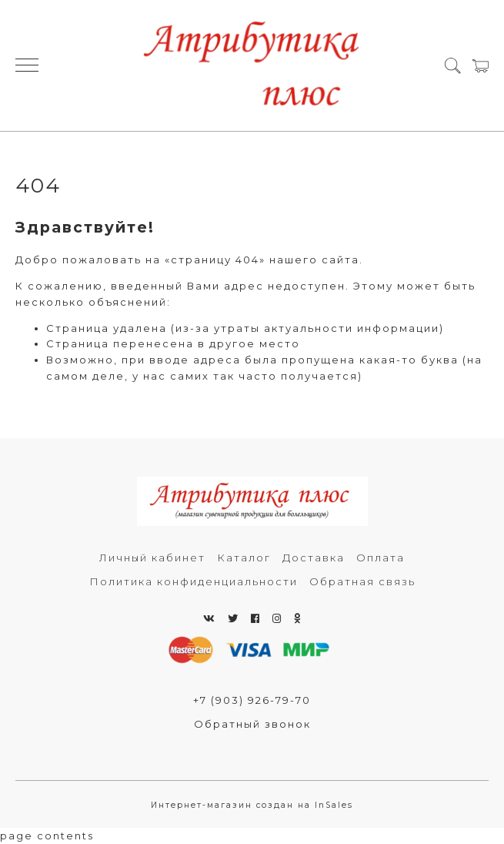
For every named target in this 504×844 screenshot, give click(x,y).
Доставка (314, 558)
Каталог (244, 558)
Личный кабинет (152, 558)
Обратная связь (362, 581)
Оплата (381, 558)
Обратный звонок (252, 724)
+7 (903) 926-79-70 (252, 700)
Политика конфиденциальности (194, 581)
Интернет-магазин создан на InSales (252, 805)
